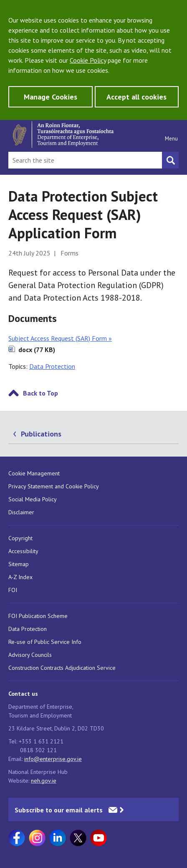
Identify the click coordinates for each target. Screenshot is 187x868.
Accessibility (23, 551)
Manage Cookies (51, 97)
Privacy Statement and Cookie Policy (54, 486)
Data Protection (52, 366)
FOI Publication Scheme (38, 616)
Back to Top (40, 393)
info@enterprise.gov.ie (53, 759)
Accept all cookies (136, 97)
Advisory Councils (30, 655)
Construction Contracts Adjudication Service (62, 668)
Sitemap (19, 564)
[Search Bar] (85, 160)
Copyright (20, 538)
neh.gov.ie (44, 781)
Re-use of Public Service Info (45, 642)
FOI (13, 590)
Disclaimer (21, 512)
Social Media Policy (33, 499)
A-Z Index (20, 577)
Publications (41, 434)
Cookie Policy (88, 60)
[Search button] (170, 160)
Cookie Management (34, 473)
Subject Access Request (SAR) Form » (60, 338)
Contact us (23, 694)
